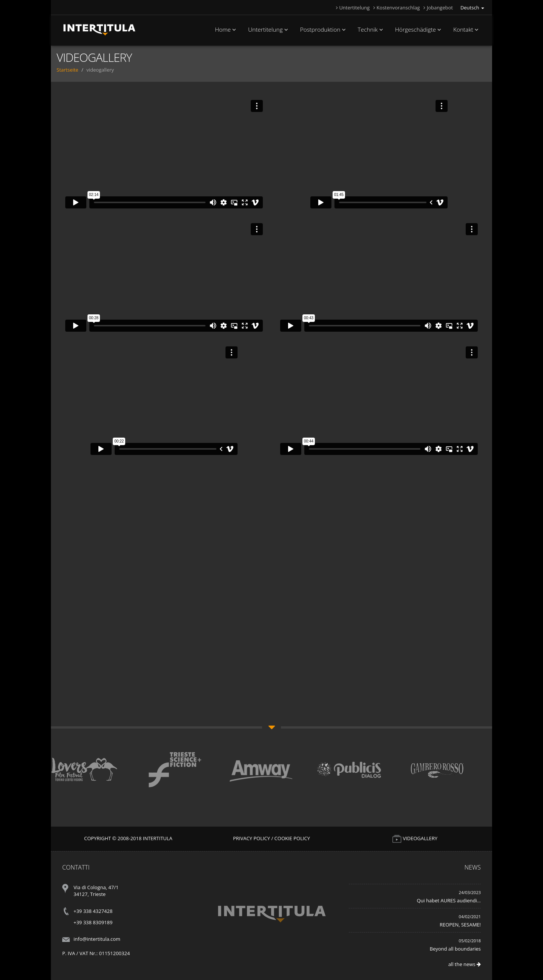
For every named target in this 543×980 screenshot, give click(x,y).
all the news (465, 964)
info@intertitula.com (97, 939)
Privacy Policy (252, 838)
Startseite (67, 70)
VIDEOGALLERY (415, 838)
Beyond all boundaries (455, 949)
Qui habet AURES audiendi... (449, 900)
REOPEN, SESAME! (460, 925)
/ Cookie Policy (291, 838)
